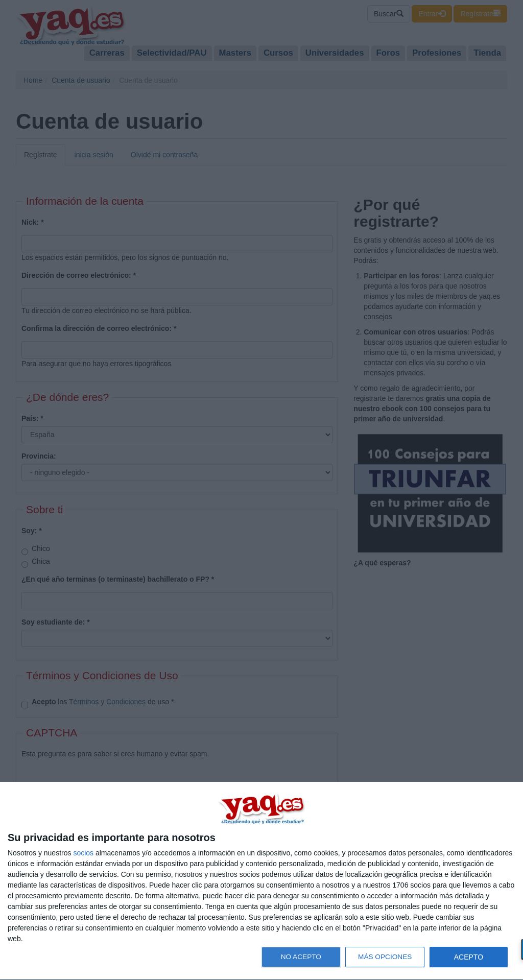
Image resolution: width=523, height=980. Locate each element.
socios (83, 853)
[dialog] (261, 881)
